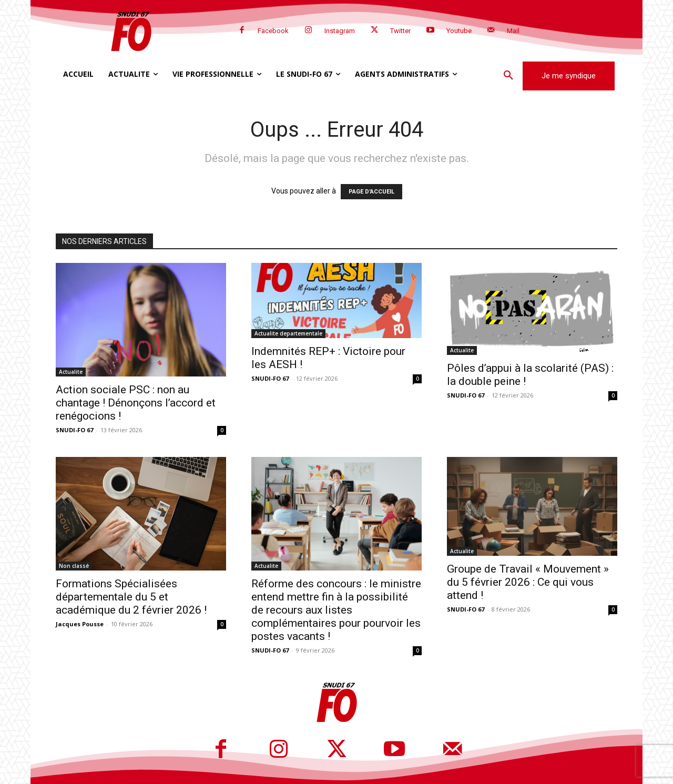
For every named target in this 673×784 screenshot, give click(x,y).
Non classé (74, 566)
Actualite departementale (288, 333)
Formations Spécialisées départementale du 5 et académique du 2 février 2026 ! (131, 597)
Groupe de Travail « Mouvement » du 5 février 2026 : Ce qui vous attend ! (528, 582)
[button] (508, 76)
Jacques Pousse (80, 624)
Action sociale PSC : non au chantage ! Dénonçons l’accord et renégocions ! (136, 403)
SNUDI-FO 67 (74, 430)
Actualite (71, 372)
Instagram (340, 31)
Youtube (459, 31)
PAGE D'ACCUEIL (371, 192)
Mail (513, 31)
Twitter (400, 31)
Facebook (273, 31)
